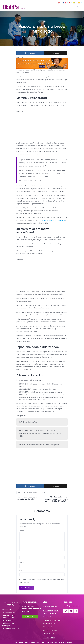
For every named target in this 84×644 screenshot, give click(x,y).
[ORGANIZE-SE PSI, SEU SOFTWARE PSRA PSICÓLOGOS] (42, 63)
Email (22, 562)
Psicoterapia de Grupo (46, 220)
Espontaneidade (32, 493)
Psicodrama (61, 220)
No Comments (57, 36)
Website (22, 571)
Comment (23, 530)
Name (22, 554)
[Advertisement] (42, 125)
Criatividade (21, 493)
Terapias (42, 21)
